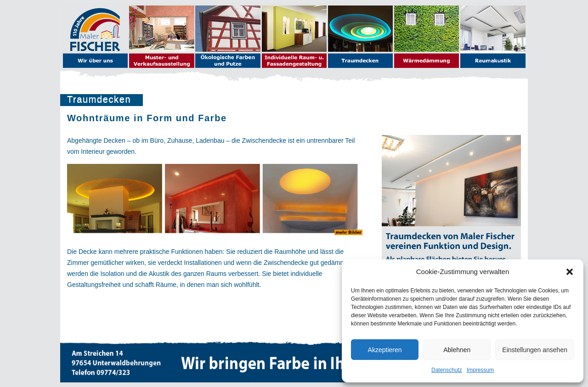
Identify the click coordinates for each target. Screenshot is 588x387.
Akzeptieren (385, 350)
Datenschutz (447, 370)
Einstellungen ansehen (535, 350)
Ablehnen (457, 350)
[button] (570, 272)
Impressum (480, 370)
